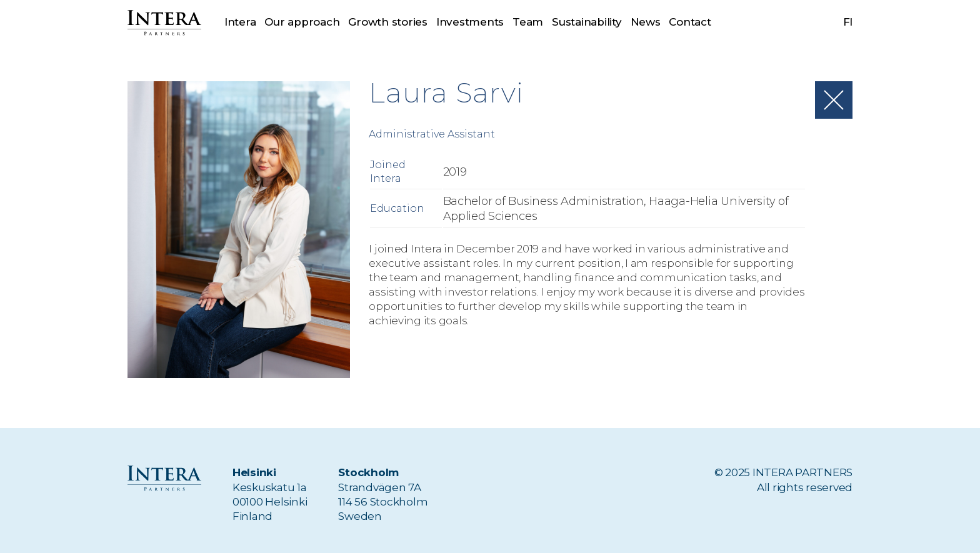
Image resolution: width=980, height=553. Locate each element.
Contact (690, 22)
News (646, 22)
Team (528, 22)
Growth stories (387, 22)
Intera (240, 22)
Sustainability (587, 22)
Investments (470, 22)
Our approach (302, 22)
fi (848, 22)
